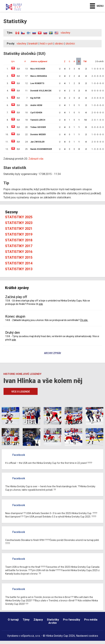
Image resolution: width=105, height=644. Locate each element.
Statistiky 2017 (19, 246)
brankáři (33, 44)
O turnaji (13, 620)
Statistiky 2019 (19, 234)
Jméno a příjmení (39, 61)
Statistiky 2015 (19, 257)
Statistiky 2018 (19, 240)
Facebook (19, 455)
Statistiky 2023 (19, 223)
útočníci (70, 44)
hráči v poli (46, 44)
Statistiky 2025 (19, 217)
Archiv (53, 623)
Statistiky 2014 (19, 263)
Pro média (91, 620)
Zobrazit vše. (36, 159)
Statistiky (53, 620)
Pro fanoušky (72, 620)
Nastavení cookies (87, 636)
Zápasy (38, 620)
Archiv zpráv (52, 353)
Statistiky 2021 (19, 229)
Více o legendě (21, 392)
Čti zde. (84, 320)
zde (41, 304)
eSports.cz (28, 636)
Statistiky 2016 (19, 252)
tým (13, 61)
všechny (65, 33)
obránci (59, 44)
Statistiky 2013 (19, 269)
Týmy (26, 620)
